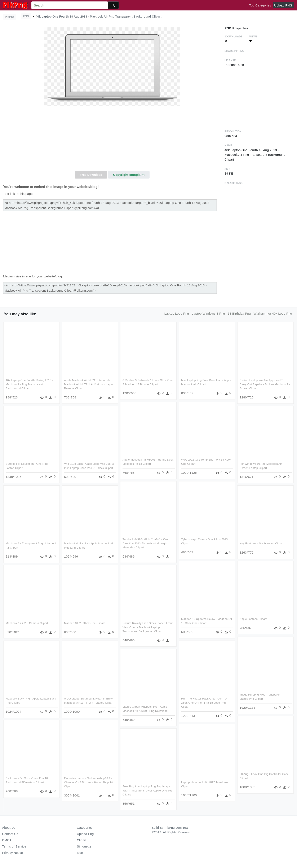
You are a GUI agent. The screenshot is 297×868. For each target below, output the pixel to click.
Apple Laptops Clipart (253, 619)
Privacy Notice (12, 853)
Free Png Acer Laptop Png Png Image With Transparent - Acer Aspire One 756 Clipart (147, 790)
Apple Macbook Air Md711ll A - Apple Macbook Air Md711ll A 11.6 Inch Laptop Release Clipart (89, 384)
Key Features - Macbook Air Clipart (261, 543)
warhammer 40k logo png (273, 313)
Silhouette (84, 846)
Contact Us (10, 834)
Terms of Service (14, 846)
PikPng (10, 17)
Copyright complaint (129, 175)
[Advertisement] (112, 140)
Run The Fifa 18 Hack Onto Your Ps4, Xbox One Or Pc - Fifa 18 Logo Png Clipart (205, 702)
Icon (80, 853)
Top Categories (260, 5)
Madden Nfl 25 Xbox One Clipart (84, 623)
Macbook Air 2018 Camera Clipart (27, 623)
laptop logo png (177, 313)
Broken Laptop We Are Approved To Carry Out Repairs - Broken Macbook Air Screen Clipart (265, 384)
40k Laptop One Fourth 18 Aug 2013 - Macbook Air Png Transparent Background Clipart (29, 384)
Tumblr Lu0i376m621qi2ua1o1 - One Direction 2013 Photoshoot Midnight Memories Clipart (145, 543)
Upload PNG (283, 5)
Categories (85, 828)
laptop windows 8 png (208, 313)
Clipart (82, 840)
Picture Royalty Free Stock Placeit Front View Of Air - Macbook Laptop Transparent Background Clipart (148, 627)
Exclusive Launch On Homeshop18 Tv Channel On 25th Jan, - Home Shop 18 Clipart (88, 782)
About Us (9, 828)
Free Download (91, 175)
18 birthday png (239, 313)
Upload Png (85, 834)
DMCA (7, 840)
